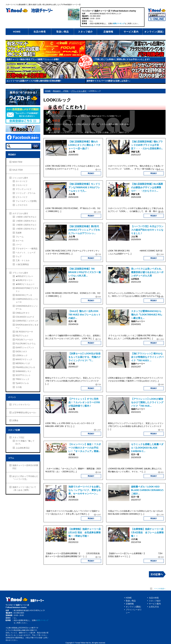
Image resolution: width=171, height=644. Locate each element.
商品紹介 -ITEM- (61, 91)
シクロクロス (22, 205)
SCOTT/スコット (23, 375)
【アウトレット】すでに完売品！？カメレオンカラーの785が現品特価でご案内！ (84, 402)
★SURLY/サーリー (24, 280)
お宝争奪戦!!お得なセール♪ (24, 413)
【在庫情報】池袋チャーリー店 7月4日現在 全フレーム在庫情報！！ (148, 532)
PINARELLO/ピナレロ (25, 367)
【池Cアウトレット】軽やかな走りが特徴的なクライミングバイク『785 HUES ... (147, 357)
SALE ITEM (18, 170)
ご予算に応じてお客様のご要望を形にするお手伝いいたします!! (122, 59)
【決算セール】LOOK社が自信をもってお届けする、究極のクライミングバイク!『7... (85, 357)
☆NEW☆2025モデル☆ (26, 225)
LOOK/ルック (22, 355)
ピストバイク (22, 197)
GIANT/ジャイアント (25, 348)
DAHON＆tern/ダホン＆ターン (27, 326)
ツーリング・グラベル (26, 193)
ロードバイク (22, 181)
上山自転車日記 (23, 448)
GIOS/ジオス (21, 352)
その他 (19, 387)
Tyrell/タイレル (22, 383)
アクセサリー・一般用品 (27, 249)
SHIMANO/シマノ (23, 371)
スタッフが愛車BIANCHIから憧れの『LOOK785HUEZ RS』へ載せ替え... (147, 315)
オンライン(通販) (154, 32)
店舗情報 (108, 32)
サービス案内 (131, 32)
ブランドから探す (79, 91)
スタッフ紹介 (85, 32)
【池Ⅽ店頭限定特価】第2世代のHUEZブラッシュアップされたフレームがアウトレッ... (84, 230)
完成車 (19, 233)
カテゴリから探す (20, 213)
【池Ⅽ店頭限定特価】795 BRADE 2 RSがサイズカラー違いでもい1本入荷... (85, 272)
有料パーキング (119, 24)
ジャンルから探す (20, 178)
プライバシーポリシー (134, 611)
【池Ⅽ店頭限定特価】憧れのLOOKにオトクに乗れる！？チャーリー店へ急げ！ (84, 145)
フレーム (20, 237)
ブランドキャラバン (21, 405)
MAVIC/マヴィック (24, 359)
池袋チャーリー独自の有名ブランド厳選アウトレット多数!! (33, 59)
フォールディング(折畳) (26, 201)
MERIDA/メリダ (23, 363)
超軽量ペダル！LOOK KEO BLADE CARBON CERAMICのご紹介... (147, 490)
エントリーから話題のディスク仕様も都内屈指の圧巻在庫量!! (34, 81)
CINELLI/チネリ (23, 313)
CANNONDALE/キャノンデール (27, 307)
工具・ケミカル (23, 260)
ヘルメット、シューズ (26, 253)
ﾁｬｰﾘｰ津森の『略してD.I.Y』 (25, 442)
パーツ (19, 245)
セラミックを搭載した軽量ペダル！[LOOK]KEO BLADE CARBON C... (147, 448)
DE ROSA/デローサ (24, 332)
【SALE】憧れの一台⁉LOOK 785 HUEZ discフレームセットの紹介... (85, 315)
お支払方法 (154, 607)
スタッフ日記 (18, 437)
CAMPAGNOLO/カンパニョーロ (27, 301)
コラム (11, 458)
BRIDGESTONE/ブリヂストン (27, 290)
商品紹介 (91, 173)
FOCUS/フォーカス (24, 340)
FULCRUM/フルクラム (26, 344)
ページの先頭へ (160, 589)
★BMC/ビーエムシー (25, 284)
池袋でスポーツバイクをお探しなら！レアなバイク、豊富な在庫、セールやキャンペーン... (85, 490)
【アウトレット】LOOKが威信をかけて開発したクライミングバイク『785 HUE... (147, 402)
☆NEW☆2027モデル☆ (26, 217)
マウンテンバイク (24, 189)
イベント (12, 397)
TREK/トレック (23, 379)
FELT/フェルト (22, 336)
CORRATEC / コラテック (27, 321)
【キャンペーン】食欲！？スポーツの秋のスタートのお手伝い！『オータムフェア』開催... (85, 448)
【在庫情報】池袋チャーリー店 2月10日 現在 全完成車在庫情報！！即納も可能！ (86, 532)
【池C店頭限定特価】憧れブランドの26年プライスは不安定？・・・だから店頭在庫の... (147, 145)
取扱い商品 (63, 32)
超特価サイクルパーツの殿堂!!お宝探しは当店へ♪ (109, 81)
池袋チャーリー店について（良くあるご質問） (24, 489)
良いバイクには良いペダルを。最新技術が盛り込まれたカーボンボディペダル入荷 (147, 272)
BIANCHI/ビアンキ (24, 295)
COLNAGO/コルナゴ (25, 317)
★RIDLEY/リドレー (24, 276)
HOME (17, 32)
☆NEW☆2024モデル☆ (26, 229)
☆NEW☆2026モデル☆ (26, 221)
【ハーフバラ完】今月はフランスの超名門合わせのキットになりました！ (147, 230)
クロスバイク (22, 185)
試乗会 (15, 420)
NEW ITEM (17, 162)
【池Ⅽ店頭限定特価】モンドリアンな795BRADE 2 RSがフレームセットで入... (84, 187)
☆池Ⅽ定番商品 (22, 264)
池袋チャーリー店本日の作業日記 (25, 467)
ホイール (20, 241)
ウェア (19, 257)
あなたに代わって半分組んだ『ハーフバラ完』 (25, 478)
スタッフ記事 (14, 430)
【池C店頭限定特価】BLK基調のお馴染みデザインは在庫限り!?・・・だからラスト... (147, 187)
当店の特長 (40, 32)
